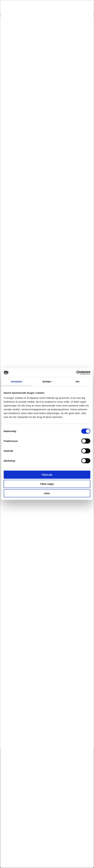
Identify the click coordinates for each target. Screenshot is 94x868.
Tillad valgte (47, 484)
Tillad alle (47, 475)
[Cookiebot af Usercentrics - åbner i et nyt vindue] (76, 373)
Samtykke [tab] (16, 382)
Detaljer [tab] (47, 382)
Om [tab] (78, 382)
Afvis (47, 493)
